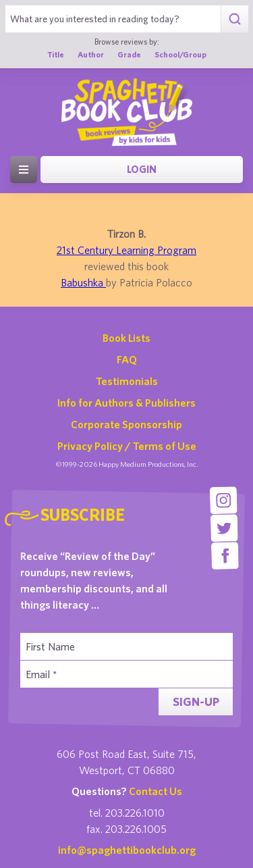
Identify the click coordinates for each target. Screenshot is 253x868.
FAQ (127, 359)
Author (91, 54)
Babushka (83, 282)
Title (56, 54)
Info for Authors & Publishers (126, 403)
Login (142, 169)
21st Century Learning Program (126, 250)
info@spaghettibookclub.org (127, 850)
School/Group (180, 54)
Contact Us (156, 791)
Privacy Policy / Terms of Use (127, 446)
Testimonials (127, 381)
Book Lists (126, 338)
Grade (129, 54)
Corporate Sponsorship (126, 424)
